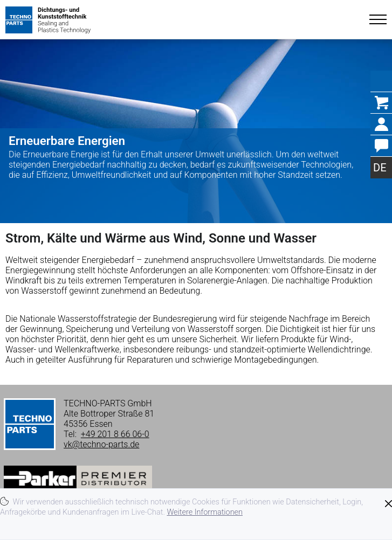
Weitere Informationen (205, 512)
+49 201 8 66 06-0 (115, 434)
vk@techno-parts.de (101, 444)
